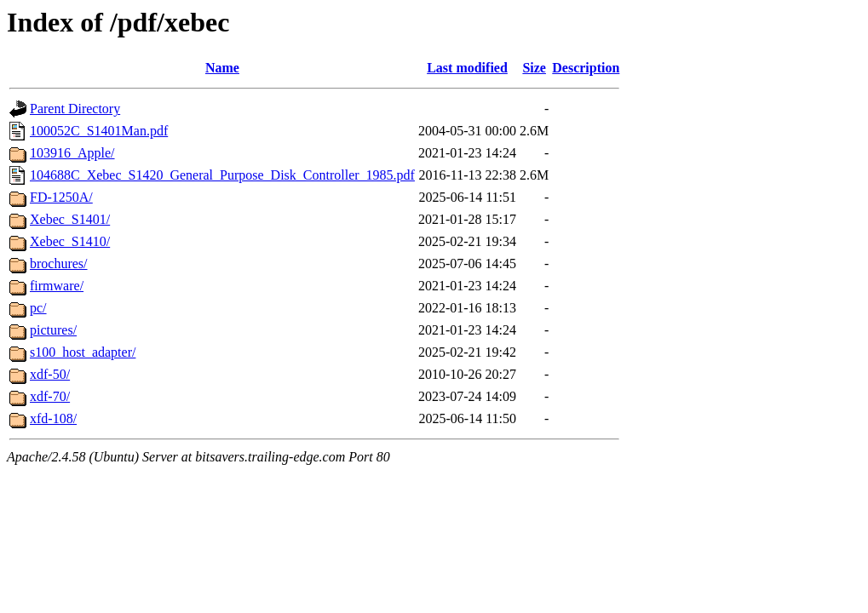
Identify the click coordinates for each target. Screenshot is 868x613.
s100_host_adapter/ (83, 352)
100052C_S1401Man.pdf (99, 131)
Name (222, 68)
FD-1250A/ (61, 197)
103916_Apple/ (72, 153)
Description (586, 68)
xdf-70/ (50, 396)
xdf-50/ (50, 374)
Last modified (467, 68)
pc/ (38, 308)
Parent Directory (75, 109)
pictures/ (53, 330)
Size (534, 68)
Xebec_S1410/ (70, 241)
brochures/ (59, 264)
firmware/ (57, 286)
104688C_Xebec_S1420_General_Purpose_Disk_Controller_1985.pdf (222, 175)
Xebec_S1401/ (70, 219)
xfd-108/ (53, 418)
